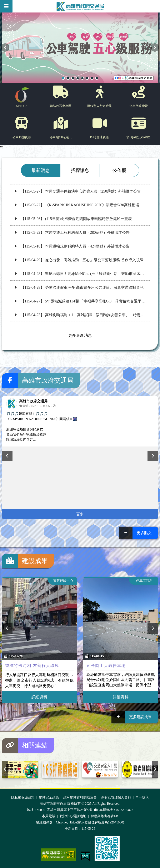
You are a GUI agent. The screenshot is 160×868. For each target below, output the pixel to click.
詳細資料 (39, 697)
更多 (80, 514)
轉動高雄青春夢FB (104, 816)
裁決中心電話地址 (73, 816)
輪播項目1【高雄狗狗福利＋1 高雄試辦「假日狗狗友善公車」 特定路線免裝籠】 (68, 78)
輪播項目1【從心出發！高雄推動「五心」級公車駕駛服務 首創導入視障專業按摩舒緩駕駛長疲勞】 (63, 78)
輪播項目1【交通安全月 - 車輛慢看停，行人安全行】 (92, 78)
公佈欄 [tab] (119, 170)
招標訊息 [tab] (80, 170)
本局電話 (49, 816)
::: (1, 147)
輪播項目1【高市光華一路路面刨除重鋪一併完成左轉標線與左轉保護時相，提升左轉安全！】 (78, 78)
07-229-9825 (125, 810)
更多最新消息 (80, 335)
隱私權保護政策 (23, 797)
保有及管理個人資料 (116, 797)
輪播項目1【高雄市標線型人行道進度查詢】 (87, 78)
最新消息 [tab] (41, 170)
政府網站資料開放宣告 (80, 797)
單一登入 (142, 797)
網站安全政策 (49, 797)
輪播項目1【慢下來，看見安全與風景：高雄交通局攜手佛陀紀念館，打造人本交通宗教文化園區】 (82, 78)
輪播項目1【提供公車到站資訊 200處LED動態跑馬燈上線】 (73, 78)
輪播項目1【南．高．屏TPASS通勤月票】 (97, 78)
